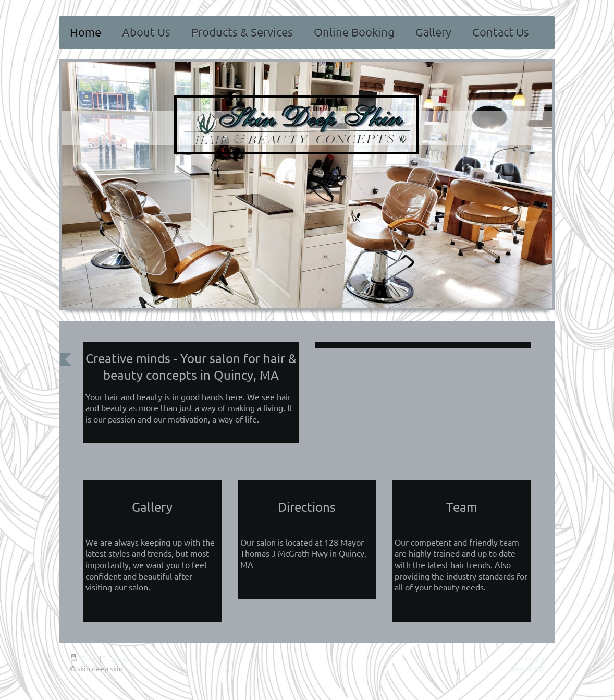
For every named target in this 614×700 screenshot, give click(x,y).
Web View (527, 668)
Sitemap (116, 658)
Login (535, 658)
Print (84, 658)
